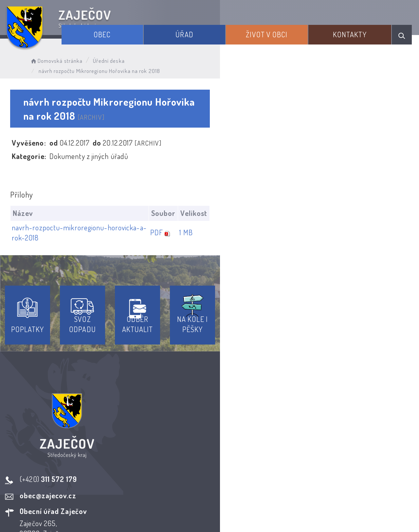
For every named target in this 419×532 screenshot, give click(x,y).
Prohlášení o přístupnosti (162, 473)
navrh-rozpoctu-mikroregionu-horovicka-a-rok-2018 (97, 207)
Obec (159, 29)
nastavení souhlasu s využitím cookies (356, 515)
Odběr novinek (234, 473)
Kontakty (360, 29)
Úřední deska (127, 57)
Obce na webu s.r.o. (314, 505)
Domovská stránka (74, 57)
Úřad (226, 29)
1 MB (380, 207)
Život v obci (292, 29)
